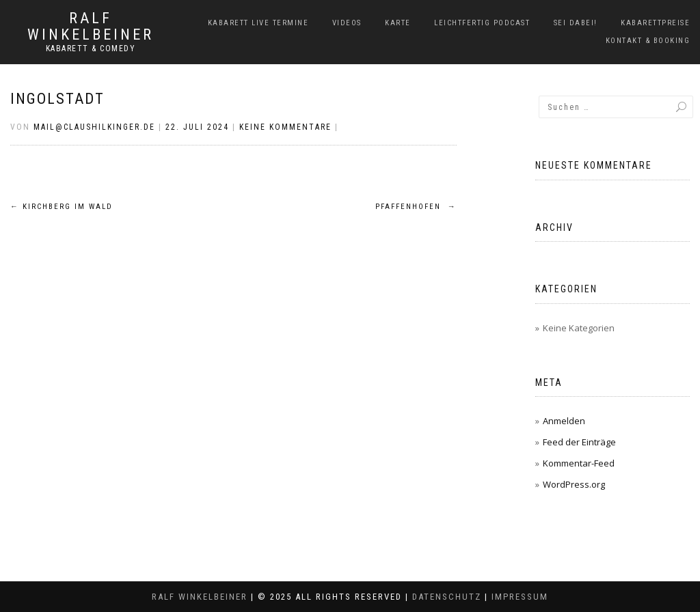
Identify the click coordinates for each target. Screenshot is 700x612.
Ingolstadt (57, 99)
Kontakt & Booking (648, 41)
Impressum (520, 597)
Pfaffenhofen (416, 207)
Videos (347, 23)
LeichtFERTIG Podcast (482, 23)
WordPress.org (574, 484)
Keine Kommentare (285, 127)
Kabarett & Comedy (91, 48)
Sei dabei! (576, 23)
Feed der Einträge (579, 442)
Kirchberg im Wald (62, 207)
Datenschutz (447, 597)
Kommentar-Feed (579, 463)
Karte (398, 23)
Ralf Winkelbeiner (91, 27)
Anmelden (564, 421)
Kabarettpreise (655, 23)
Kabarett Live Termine (258, 23)
